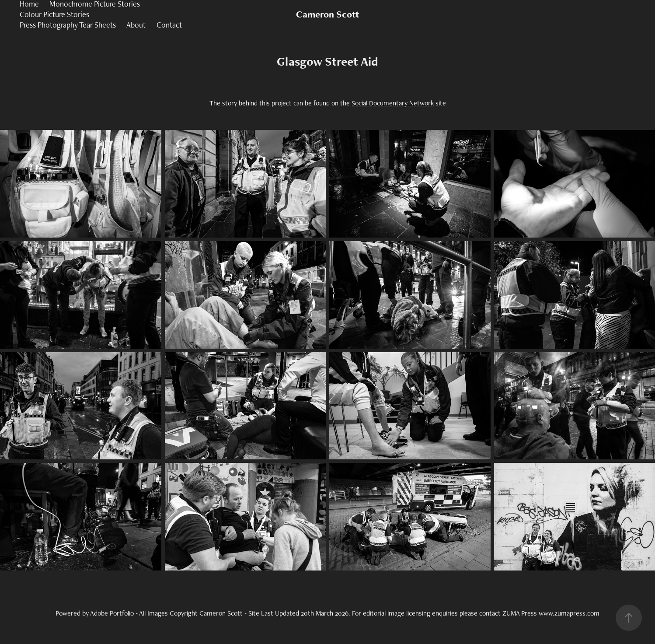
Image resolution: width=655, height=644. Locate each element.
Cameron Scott (327, 14)
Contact (169, 25)
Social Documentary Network (393, 103)
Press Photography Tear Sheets (68, 25)
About (136, 25)
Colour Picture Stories (54, 14)
